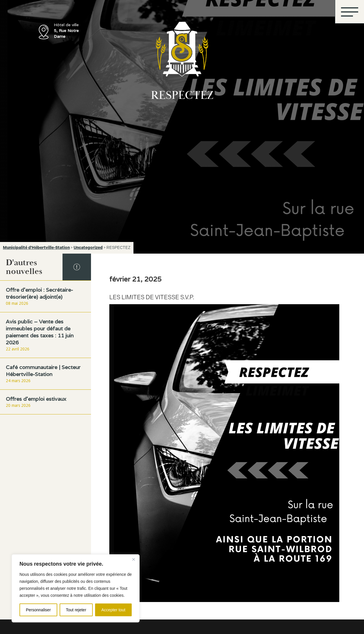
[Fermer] (133, 559)
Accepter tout (114, 610)
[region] (76, 588)
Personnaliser (38, 610)
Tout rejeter (76, 610)
